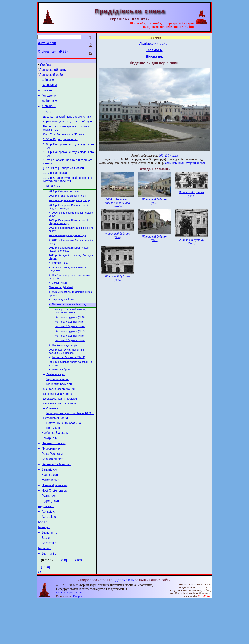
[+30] (63, 604)
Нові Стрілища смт (55, 528)
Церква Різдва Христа (57, 420)
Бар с (46, 580)
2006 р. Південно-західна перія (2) (69, 213)
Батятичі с (49, 598)
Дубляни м (49, 104)
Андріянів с (46, 545)
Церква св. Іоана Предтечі (60, 425)
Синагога (52, 436)
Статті (51, 116)
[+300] (45, 611)
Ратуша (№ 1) (60, 279)
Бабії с (43, 563)
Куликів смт (50, 510)
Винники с (53, 458)
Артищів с (49, 557)
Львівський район (52, 75)
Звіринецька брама (64, 318)
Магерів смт (50, 516)
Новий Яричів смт (54, 522)
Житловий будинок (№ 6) (70, 346)
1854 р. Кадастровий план (60, 146)
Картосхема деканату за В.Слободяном (69, 127)
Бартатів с (49, 586)
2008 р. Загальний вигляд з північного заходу (71, 330)
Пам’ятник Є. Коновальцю (64, 452)
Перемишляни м (53, 475)
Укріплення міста (58, 403)
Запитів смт (50, 504)
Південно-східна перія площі (69, 323)
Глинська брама (62, 393)
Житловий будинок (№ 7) (70, 351)
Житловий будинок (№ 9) (70, 362)
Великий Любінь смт (56, 498)
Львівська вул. (56, 398)
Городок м (49, 98)
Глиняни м (49, 92)
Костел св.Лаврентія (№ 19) (69, 380)
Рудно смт (49, 533)
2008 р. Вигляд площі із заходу (67, 250)
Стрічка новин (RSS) (53, 51)
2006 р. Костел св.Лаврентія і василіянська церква (66, 373)
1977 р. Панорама (55, 183)
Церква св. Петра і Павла (60, 431)
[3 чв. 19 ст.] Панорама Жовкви (63, 177)
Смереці (78, 640)
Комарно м (49, 469)
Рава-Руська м (52, 487)
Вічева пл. (53, 197)
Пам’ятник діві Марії (61, 305)
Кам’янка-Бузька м (55, 463)
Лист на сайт (47, 43)
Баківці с (44, 568)
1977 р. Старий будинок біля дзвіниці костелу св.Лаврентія (68, 190)
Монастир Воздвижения (59, 414)
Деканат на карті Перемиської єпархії (68, 121)
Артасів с (48, 551)
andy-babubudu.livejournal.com (185, 163)
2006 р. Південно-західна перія (67, 208)
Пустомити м (51, 481)
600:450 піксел (168, 155)
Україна (45, 65)
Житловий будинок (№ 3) (70, 336)
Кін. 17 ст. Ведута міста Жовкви (64, 141)
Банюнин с (49, 574)
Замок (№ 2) (59, 300)
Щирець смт (50, 539)
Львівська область (53, 70)
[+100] (78, 604)
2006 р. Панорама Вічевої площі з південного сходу (69, 219)
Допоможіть (124, 624)
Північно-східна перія (65, 367)
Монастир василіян (59, 409)
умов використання (69, 637)
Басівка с (45, 592)
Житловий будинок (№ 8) (70, 357)
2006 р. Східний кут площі (64, 203)
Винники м (49, 86)
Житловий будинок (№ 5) (70, 341)
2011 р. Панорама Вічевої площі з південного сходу (69, 264)
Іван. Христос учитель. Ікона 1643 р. (70, 442)
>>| (40, 616)
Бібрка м (48, 80)
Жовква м (49, 110)
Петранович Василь (56, 447)
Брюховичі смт (52, 493)
